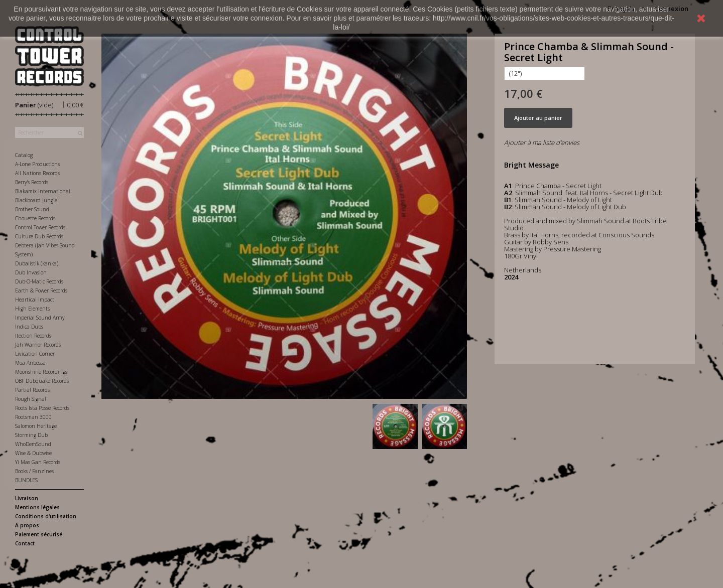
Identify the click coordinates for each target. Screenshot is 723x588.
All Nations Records (37, 173)
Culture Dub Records (39, 236)
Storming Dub (31, 435)
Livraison (27, 498)
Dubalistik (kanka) (37, 263)
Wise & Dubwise (33, 453)
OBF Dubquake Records (42, 381)
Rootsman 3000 (33, 417)
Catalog (24, 155)
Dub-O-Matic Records (39, 281)
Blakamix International (43, 191)
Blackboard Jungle (36, 200)
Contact (25, 543)
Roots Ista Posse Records (42, 408)
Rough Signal (31, 399)
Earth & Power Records (41, 290)
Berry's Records (32, 182)
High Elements (32, 309)
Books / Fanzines (34, 471)
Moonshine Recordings (41, 372)
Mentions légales (37, 507)
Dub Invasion (31, 272)
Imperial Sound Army (40, 318)
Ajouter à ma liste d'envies (542, 142)
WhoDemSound (33, 444)
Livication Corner (35, 354)
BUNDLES (26, 480)
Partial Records (32, 390)
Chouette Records (35, 218)
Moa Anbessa (30, 363)
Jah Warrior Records (38, 345)
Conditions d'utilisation (46, 516)
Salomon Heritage (36, 426)
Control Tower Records (40, 227)
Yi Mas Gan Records (38, 462)
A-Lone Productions (37, 164)
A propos (27, 525)
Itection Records (33, 336)
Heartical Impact (35, 300)
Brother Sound (32, 209)
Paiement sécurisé (39, 534)
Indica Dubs (29, 327)
